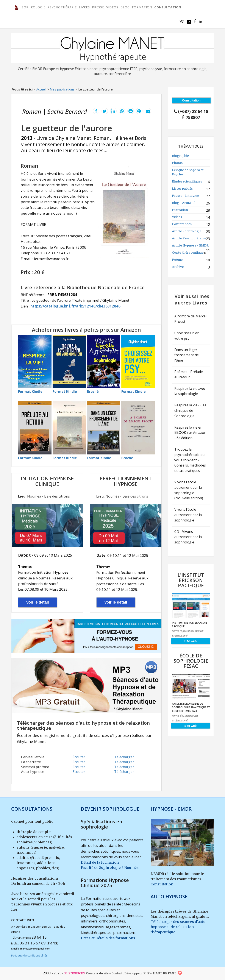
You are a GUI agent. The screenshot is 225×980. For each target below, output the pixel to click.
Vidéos (112, 7)
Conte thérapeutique (188, 253)
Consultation (162, 884)
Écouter (79, 757)
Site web (191, 641)
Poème (177, 260)
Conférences (182, 224)
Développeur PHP (137, 973)
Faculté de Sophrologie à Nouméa (110, 868)
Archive (178, 267)
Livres (84, 7)
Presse (98, 7)
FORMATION (142, 7)
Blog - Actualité (184, 203)
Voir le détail (37, 602)
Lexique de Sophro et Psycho (188, 172)
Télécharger (124, 757)
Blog (125, 7)
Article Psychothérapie (189, 238)
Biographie (180, 156)
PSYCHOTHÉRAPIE (62, 7)
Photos (177, 163)
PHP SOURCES (74, 973)
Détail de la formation (100, 862)
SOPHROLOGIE (34, 7)
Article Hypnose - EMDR (190, 245)
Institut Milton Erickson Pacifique (189, 624)
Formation (180, 210)
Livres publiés (182, 189)
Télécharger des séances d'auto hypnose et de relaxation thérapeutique (178, 927)
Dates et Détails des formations (108, 938)
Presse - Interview (186, 196)
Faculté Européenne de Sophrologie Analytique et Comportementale (191, 707)
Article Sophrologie (187, 231)
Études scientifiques (187, 181)
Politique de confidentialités (29, 955)
